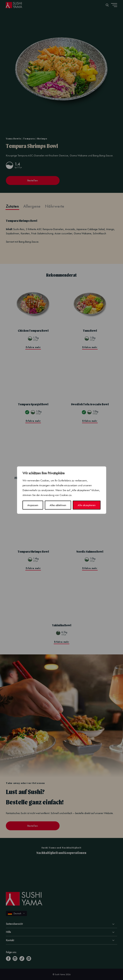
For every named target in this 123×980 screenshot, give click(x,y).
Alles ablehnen (58, 505)
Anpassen (33, 505)
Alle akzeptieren (87, 505)
